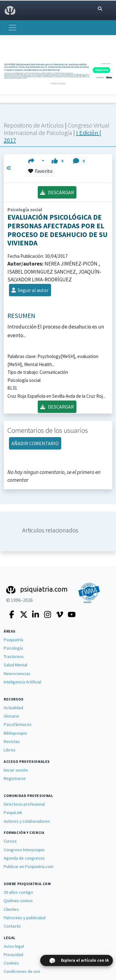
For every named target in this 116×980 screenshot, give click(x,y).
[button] (36, 161)
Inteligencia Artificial (22, 682)
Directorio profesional (24, 804)
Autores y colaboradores (27, 821)
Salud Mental (15, 665)
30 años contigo (18, 892)
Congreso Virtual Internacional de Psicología (57, 129)
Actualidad (13, 708)
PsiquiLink (13, 812)
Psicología (13, 648)
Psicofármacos (18, 724)
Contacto (12, 926)
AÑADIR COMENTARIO (35, 443)
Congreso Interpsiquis (24, 850)
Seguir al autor (30, 290)
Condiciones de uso (22, 971)
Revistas (12, 741)
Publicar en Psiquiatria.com (29, 866)
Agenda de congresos (24, 858)
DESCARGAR (57, 192)
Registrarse (15, 778)
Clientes (11, 909)
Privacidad (13, 955)
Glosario (11, 716)
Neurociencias (17, 673)
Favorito (40, 171)
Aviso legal (14, 946)
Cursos (10, 841)
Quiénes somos (18, 901)
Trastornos (14, 656)
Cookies (11, 963)
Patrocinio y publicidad (25, 918)
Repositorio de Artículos (34, 125)
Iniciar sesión (16, 770)
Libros (10, 750)
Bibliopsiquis (15, 733)
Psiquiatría (13, 640)
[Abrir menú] (12, 28)
